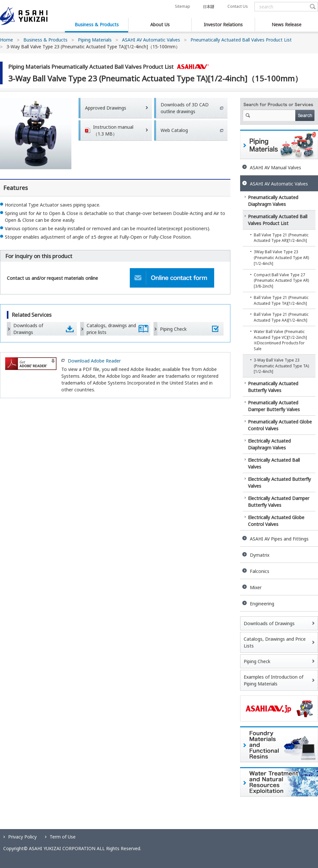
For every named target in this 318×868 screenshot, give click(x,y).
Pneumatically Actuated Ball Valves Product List (241, 40)
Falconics (260, 571)
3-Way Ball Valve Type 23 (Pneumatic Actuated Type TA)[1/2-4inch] (281, 366)
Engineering (262, 604)
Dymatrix (260, 555)
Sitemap (183, 6)
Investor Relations (223, 24)
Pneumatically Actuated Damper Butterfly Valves (274, 406)
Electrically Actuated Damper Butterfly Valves (279, 502)
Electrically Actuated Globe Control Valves (276, 521)
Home (6, 40)
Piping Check (173, 329)
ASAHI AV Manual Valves (275, 167)
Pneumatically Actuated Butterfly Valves (273, 387)
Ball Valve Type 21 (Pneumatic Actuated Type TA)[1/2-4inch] (281, 300)
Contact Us (238, 6)
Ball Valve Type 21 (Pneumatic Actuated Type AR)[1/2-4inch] (281, 238)
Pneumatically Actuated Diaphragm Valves (273, 201)
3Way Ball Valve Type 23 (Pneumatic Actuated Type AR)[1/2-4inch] (281, 257)
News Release (287, 24)
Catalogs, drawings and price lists (111, 329)
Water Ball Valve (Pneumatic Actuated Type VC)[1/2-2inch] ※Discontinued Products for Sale (280, 340)
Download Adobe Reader (94, 361)
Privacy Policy (22, 837)
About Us (160, 24)
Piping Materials (95, 40)
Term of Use (63, 837)
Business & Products (97, 24)
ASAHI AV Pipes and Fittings (279, 539)
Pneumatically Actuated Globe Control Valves (280, 425)
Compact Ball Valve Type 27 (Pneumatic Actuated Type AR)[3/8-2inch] (281, 280)
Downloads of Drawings (28, 329)
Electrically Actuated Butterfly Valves (279, 482)
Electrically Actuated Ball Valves (274, 463)
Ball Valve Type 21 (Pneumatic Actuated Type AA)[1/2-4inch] (281, 317)
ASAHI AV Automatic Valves (151, 40)
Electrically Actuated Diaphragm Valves (269, 444)
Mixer (256, 587)
